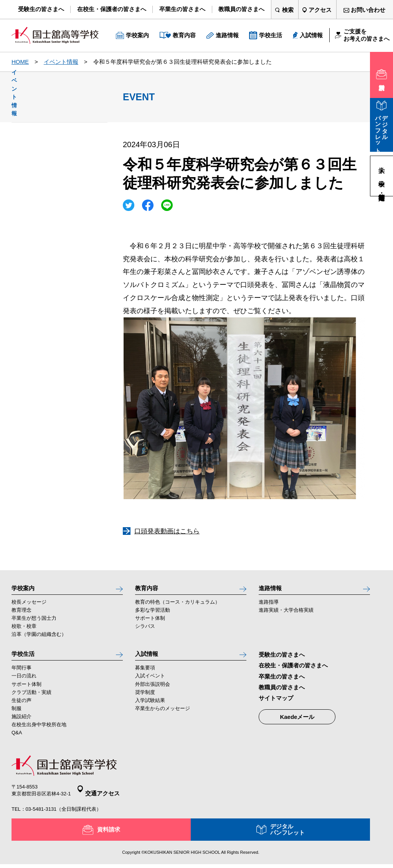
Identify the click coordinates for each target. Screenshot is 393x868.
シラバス (145, 630)
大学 (382, 163)
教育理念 (21, 614)
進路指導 (269, 606)
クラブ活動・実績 (31, 700)
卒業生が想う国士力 (34, 622)
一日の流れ (24, 684)
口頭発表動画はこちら (167, 531)
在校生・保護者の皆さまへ (293, 670)
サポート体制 (150, 622)
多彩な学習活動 (153, 614)
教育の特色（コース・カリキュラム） (178, 606)
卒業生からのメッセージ (163, 716)
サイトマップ (276, 702)
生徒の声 (21, 708)
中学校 (382, 176)
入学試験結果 (150, 708)
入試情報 (149, 660)
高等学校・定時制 (382, 189)
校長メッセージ (29, 606)
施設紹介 (21, 724)
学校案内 (25, 590)
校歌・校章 (24, 630)
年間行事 (21, 676)
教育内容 (149, 590)
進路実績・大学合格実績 (286, 614)
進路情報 (272, 590)
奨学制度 (145, 700)
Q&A (17, 741)
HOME (20, 62)
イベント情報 (61, 62)
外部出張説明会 (153, 692)
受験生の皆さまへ (282, 659)
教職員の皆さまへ (282, 691)
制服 (17, 716)
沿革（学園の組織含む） (39, 638)
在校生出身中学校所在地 (39, 733)
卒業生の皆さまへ (282, 680)
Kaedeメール (297, 721)
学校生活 (25, 660)
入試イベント (150, 684)
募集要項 (145, 676)
